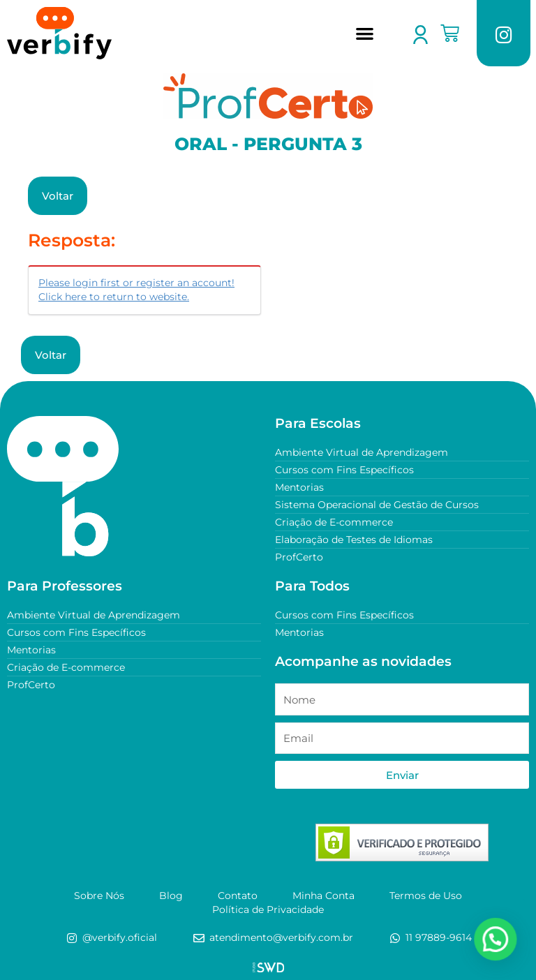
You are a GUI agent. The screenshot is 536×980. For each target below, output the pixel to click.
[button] (365, 33)
